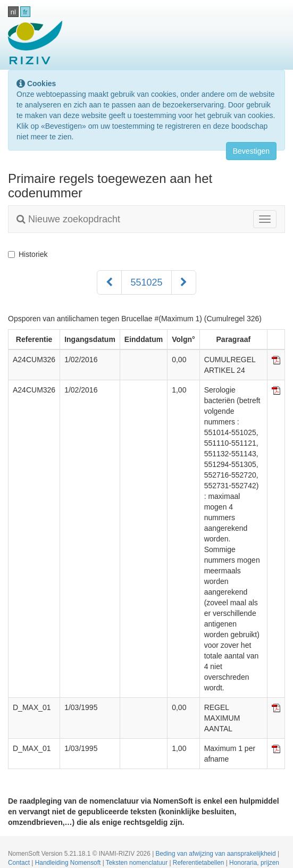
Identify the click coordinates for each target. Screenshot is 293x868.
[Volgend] (184, 282)
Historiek (28, 254)
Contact (20, 863)
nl (13, 12)
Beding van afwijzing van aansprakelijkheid (217, 854)
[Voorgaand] (109, 282)
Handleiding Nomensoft (69, 863)
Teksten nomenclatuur (138, 863)
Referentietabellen (199, 863)
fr (26, 12)
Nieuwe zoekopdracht (68, 219)
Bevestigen (251, 151)
